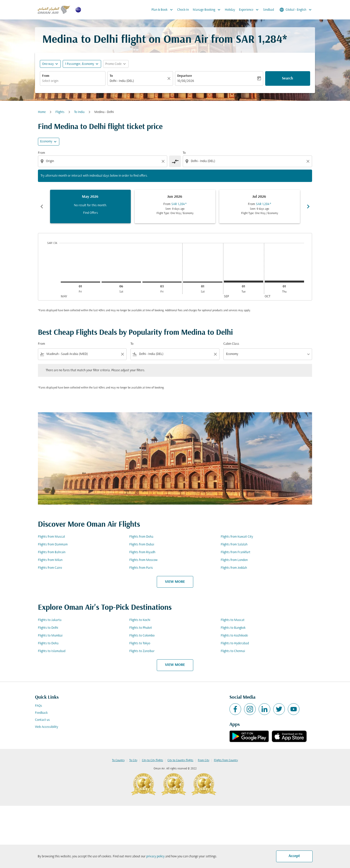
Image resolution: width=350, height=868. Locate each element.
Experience (250, 10)
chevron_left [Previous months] (42, 206)
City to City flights (153, 760)
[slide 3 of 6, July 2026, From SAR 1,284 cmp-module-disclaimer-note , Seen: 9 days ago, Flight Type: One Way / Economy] (260, 206)
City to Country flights (180, 760)
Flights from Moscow (143, 560)
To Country (118, 760)
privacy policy (155, 856)
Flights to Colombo (142, 636)
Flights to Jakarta (50, 620)
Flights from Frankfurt (236, 552)
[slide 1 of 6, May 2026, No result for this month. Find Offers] (90, 206)
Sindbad (268, 10)
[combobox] (73, 81)
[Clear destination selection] (309, 161)
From (46, 76)
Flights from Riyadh (142, 552)
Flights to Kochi (140, 620)
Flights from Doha (141, 537)
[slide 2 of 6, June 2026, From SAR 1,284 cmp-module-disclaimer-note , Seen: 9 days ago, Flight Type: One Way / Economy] (175, 206)
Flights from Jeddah (234, 568)
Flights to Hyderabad (235, 643)
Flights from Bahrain (52, 552)
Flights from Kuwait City (237, 537)
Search (288, 78)
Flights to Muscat (233, 620)
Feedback (41, 713)
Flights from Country (226, 760)
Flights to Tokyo (140, 643)
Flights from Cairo (50, 568)
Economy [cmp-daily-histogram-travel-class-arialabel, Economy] (46, 142)
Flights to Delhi (48, 628)
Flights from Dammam (53, 545)
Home (42, 112)
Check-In (183, 10)
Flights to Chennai (233, 651)
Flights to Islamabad (52, 651)
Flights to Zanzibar (142, 651)
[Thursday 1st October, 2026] (284, 282)
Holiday (230, 10)
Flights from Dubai (142, 545)
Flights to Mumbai (50, 636)
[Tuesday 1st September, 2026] (244, 282)
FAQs (39, 706)
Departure (185, 76)
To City (133, 760)
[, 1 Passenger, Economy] (79, 64)
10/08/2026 (186, 81)
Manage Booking (208, 10)
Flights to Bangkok (233, 628)
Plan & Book (163, 10)
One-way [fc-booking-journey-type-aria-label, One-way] (48, 64)
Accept (294, 856)
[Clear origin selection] (164, 161)
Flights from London (234, 560)
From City (204, 760)
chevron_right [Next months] (308, 206)
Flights (60, 112)
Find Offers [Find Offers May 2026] (91, 213)
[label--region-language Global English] (296, 10)
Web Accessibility (47, 727)
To (111, 76)
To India (79, 112)
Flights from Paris (141, 568)
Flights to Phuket (141, 628)
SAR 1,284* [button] (261, 40)
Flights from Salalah (234, 545)
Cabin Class (231, 344)
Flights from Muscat (52, 537)
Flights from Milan (50, 560)
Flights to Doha (48, 643)
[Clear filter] (122, 354)
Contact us (42, 720)
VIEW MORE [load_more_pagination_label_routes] (175, 582)
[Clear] (170, 78)
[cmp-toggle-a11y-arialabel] (175, 161)
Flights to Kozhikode (234, 636)
